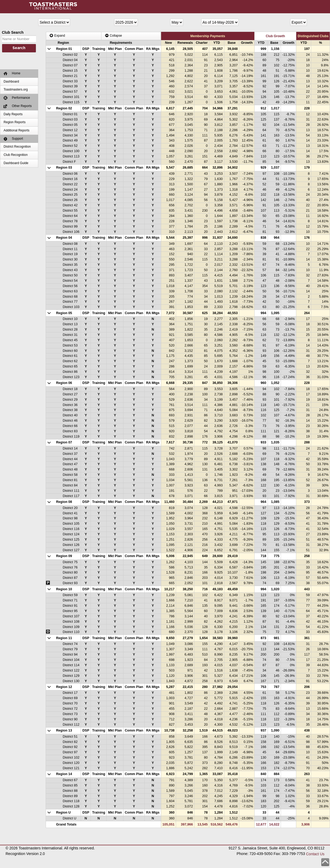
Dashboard (11, 82)
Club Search (13, 32)
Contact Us (315, 854)
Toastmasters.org (16, 89)
